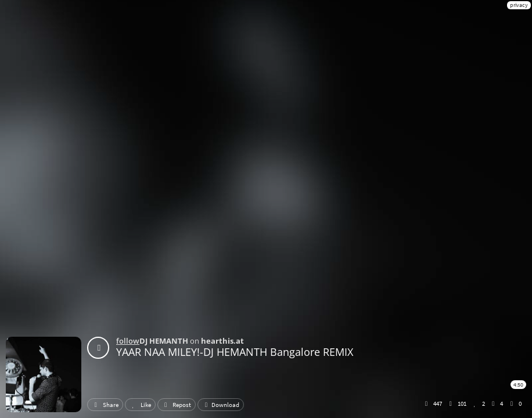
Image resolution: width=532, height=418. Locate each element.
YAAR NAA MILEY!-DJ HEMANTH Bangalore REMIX (235, 352)
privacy (519, 5)
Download (221, 405)
